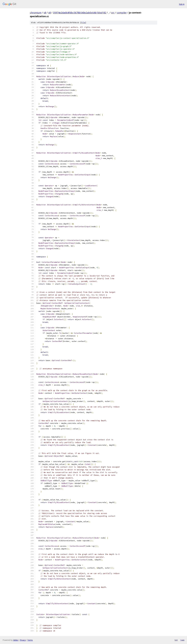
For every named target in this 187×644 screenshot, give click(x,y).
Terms (30, 640)
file (83, 23)
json (182, 640)
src (113, 13)
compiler (122, 13)
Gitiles (16, 640)
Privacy (23, 640)
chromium (36, 13)
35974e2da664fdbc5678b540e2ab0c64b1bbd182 (80, 13)
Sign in (182, 4)
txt (176, 640)
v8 (45, 13)
